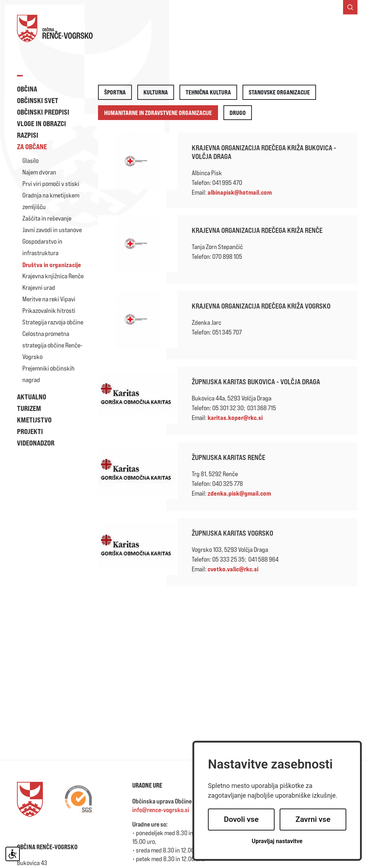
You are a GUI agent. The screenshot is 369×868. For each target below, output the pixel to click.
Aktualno (32, 397)
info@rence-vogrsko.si (161, 810)
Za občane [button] (32, 147)
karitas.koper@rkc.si (235, 417)
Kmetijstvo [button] (34, 420)
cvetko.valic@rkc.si (233, 569)
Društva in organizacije (52, 265)
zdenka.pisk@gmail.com (239, 493)
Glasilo (30, 161)
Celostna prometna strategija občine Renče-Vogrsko (52, 345)
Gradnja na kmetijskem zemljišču (51, 201)
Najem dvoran (39, 172)
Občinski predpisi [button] (43, 112)
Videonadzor (36, 443)
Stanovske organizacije (279, 92)
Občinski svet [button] (38, 100)
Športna (115, 92)
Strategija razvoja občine (53, 322)
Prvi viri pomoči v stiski (51, 184)
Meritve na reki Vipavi (49, 299)
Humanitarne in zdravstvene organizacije (158, 113)
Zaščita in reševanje (47, 218)
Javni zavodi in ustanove (52, 230)
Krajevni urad (39, 287)
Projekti (30, 431)
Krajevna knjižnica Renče (53, 276)
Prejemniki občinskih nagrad (48, 374)
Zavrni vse (313, 819)
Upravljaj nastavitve (277, 841)
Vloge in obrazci (41, 123)
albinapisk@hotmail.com (240, 192)
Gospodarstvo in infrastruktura (42, 247)
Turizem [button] (29, 408)
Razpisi (28, 135)
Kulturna (156, 92)
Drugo (238, 113)
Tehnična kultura (208, 92)
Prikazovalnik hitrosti (49, 311)
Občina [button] (27, 89)
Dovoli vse (241, 819)
